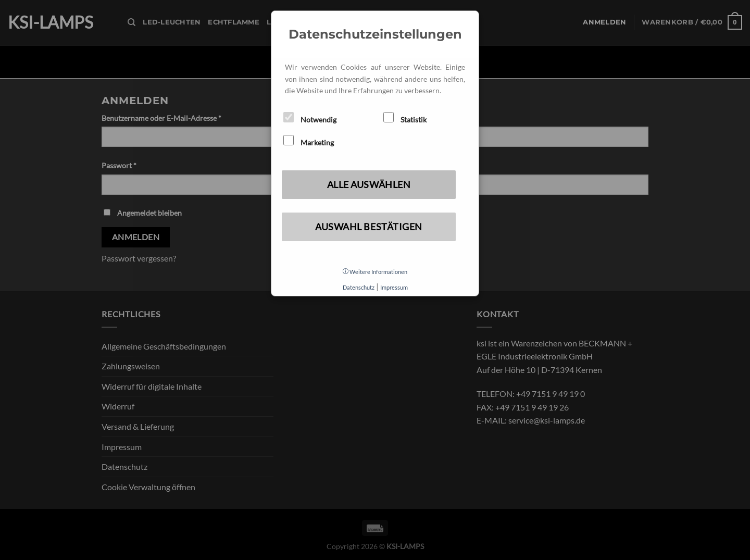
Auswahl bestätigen (369, 227)
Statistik (405, 118)
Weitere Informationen (375, 272)
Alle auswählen (369, 184)
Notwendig (310, 118)
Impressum (394, 287)
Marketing (309, 141)
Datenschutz (359, 287)
